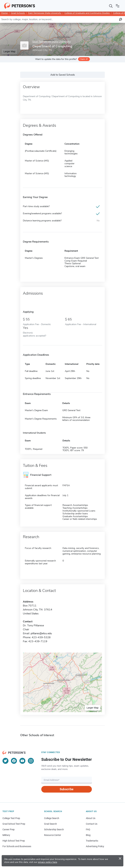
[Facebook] (14, 761)
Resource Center (53, 835)
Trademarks (92, 841)
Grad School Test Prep (14, 824)
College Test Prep (11, 818)
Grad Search (50, 824)
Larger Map (9, 51)
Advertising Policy (95, 846)
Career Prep (9, 829)
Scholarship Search (54, 829)
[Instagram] (31, 761)
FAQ (88, 829)
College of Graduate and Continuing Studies (87, 13)
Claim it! (84, 59)
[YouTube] (22, 761)
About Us (91, 818)
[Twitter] (5, 761)
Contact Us (92, 824)
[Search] (111, 6)
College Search (52, 818)
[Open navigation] (118, 6)
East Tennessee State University (45, 13)
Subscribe (67, 789)
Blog (88, 835)
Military (6, 835)
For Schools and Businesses (17, 846)
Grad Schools (18, 13)
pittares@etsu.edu (41, 633)
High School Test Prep (14, 841)
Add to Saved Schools (63, 75)
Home (4, 13)
